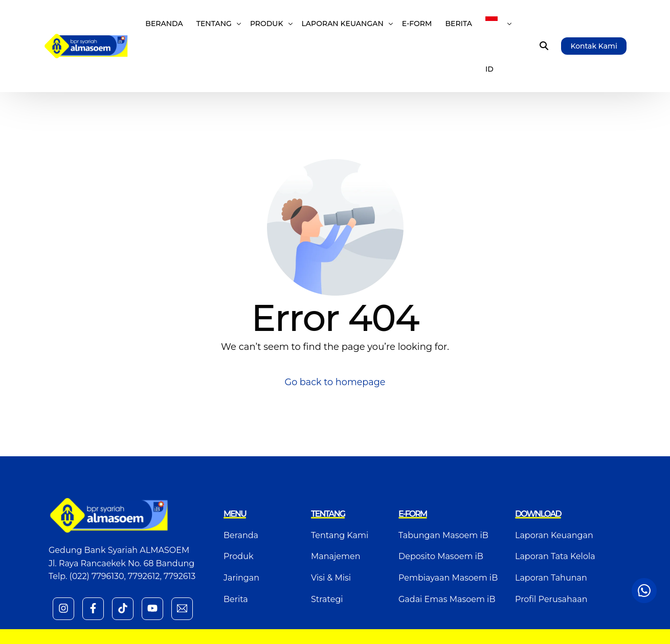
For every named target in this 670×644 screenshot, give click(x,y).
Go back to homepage (335, 382)
